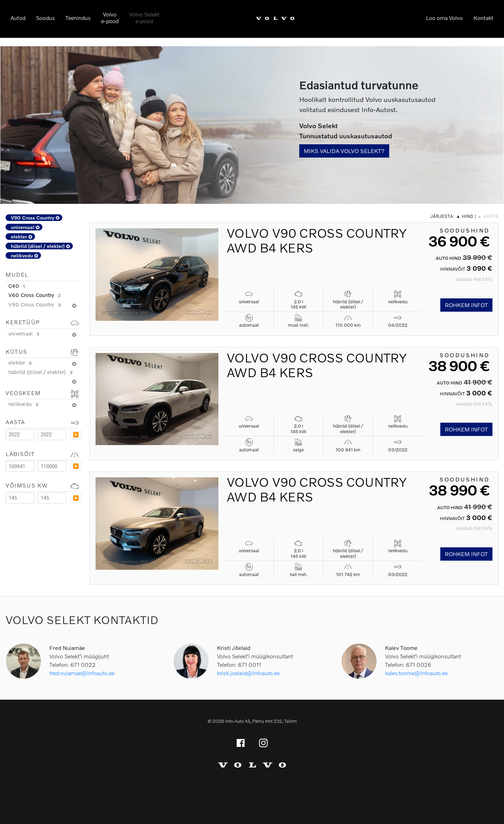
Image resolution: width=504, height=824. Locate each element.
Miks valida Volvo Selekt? (344, 151)
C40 (17, 286)
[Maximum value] (52, 435)
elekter (22, 237)
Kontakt (484, 18)
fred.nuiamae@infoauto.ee (82, 673)
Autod (18, 18)
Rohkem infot (466, 305)
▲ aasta (488, 216)
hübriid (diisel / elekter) (40, 246)
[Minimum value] (20, 435)
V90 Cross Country (35, 218)
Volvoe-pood (110, 18)
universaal (25, 227)
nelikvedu (24, 255)
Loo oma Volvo (444, 18)
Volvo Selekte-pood (144, 18)
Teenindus (78, 18)
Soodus (45, 18)
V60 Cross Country (35, 295)
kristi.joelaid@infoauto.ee (248, 673)
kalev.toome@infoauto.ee (416, 673)
